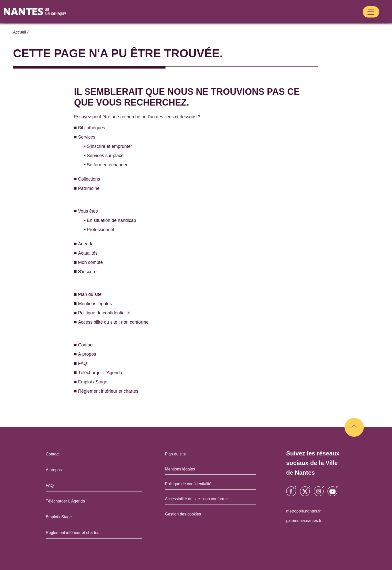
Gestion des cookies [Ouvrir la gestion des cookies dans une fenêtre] (182, 503)
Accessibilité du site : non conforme (111, 312)
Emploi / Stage (92, 371)
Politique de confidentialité (104, 302)
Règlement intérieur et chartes (107, 381)
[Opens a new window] (291, 482)
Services (177, 20)
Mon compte (342, 20)
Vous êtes (271, 20)
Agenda (296, 20)
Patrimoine (238, 20)
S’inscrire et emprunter (108, 136)
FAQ (82, 353)
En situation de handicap (110, 210)
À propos (86, 344)
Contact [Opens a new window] (56, 443)
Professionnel (100, 219)
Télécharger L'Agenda (98, 362)
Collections (209, 20)
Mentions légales (94, 293)
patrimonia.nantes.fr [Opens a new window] (308, 510)
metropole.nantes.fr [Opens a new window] (308, 500)
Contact (85, 334)
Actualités (317, 20)
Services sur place (103, 145)
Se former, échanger (106, 154)
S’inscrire (369, 20)
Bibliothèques (148, 20)
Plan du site (89, 284)
